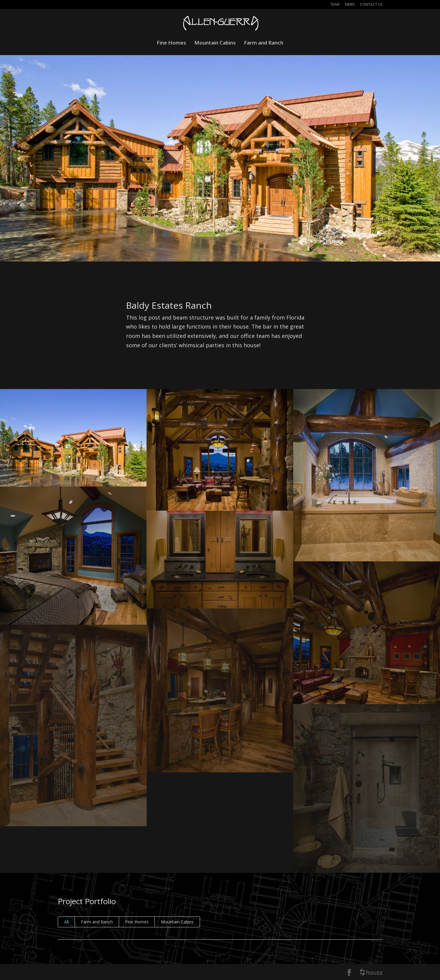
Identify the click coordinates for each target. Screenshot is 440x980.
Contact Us (371, 5)
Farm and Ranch (264, 43)
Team (335, 5)
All (66, 922)
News (350, 5)
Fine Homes (171, 43)
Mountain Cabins (215, 43)
